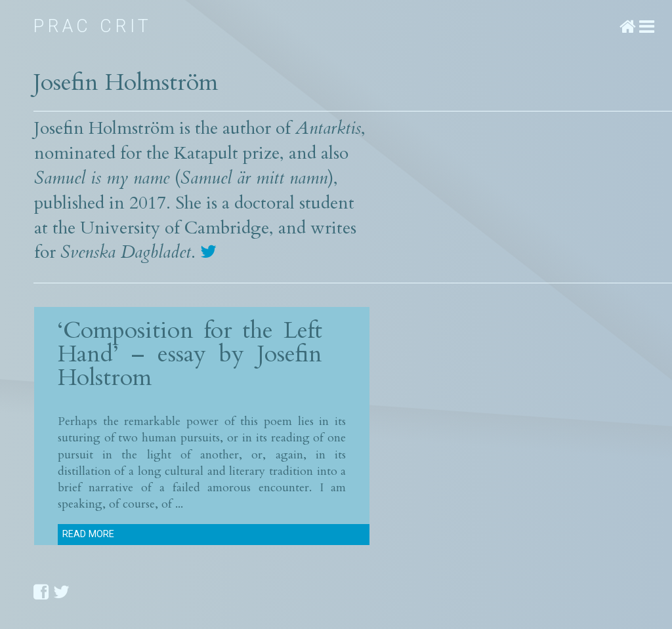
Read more (88, 534)
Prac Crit (93, 26)
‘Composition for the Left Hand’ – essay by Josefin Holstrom (190, 354)
